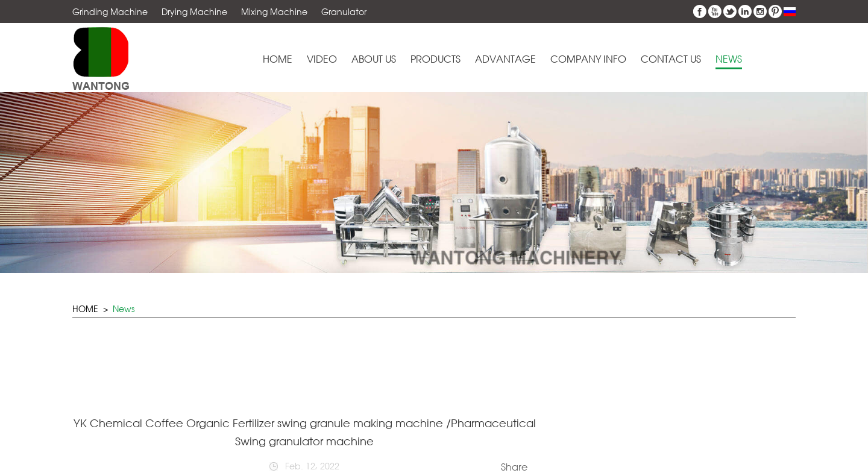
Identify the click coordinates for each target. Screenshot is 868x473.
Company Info (588, 59)
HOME (85, 309)
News (729, 59)
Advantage (505, 59)
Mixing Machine (274, 12)
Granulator (344, 12)
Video (322, 59)
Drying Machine (194, 12)
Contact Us (671, 59)
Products (436, 59)
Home (278, 59)
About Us (374, 59)
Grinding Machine (110, 12)
